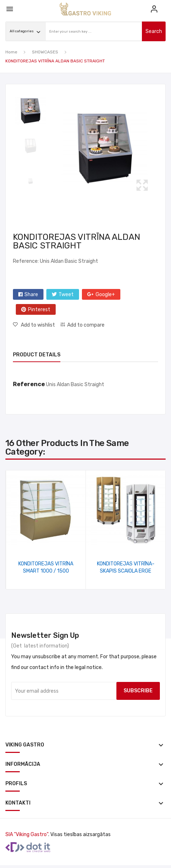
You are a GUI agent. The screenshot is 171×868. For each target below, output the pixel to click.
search (154, 31)
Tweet (66, 295)
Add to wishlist (37, 325)
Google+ (105, 295)
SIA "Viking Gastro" (27, 834)
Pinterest (39, 310)
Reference (29, 384)
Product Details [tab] (37, 355)
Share (31, 295)
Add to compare (86, 325)
